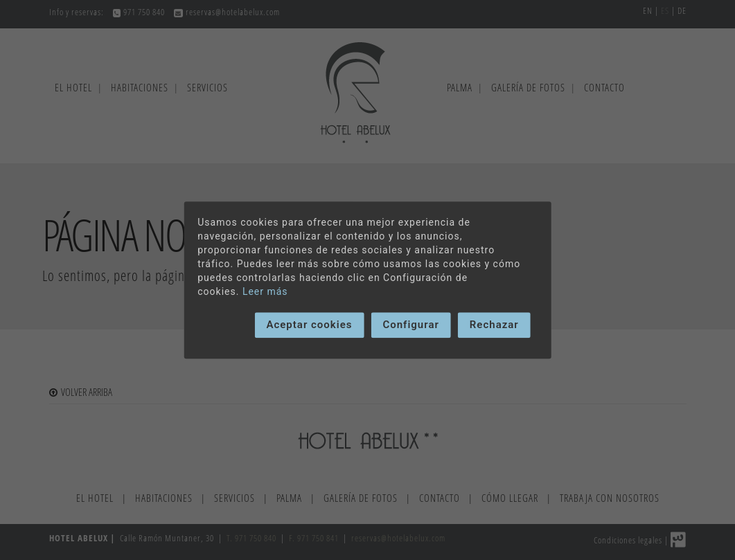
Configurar (410, 325)
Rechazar (494, 325)
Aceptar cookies (309, 325)
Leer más (265, 291)
